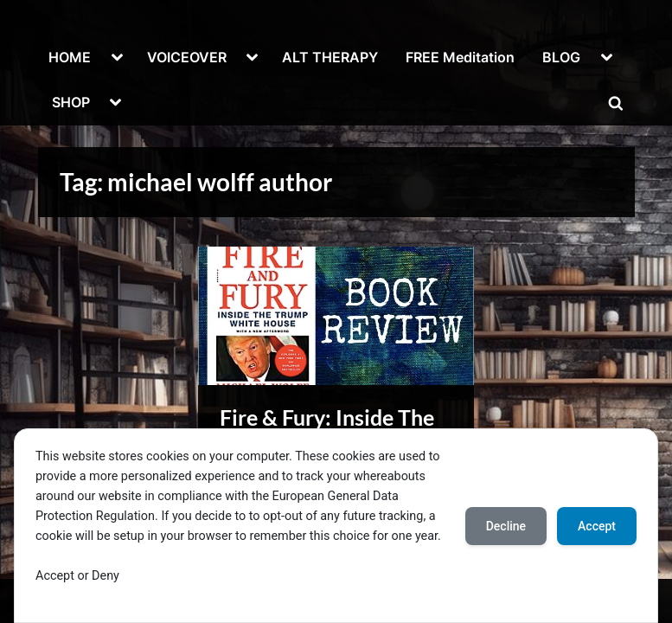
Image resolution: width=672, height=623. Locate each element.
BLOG (561, 57)
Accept (597, 526)
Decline (506, 526)
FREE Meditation (460, 57)
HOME (70, 57)
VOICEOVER (187, 57)
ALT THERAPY (330, 57)
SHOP (71, 102)
